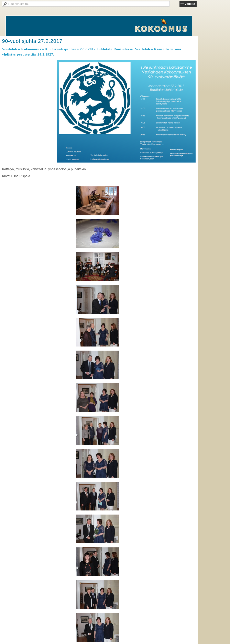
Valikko (190, 4)
